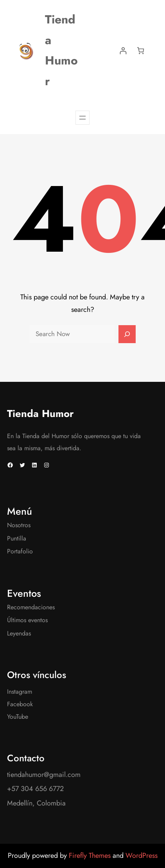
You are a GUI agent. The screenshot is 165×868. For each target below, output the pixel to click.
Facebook (20, 704)
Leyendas (19, 633)
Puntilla (17, 538)
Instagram (20, 692)
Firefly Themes (91, 855)
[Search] (127, 334)
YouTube (18, 717)
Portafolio (20, 551)
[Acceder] (123, 51)
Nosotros (19, 525)
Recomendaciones (31, 607)
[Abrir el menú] (82, 118)
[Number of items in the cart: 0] (141, 51)
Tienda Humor (40, 414)
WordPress (142, 855)
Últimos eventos (27, 620)
